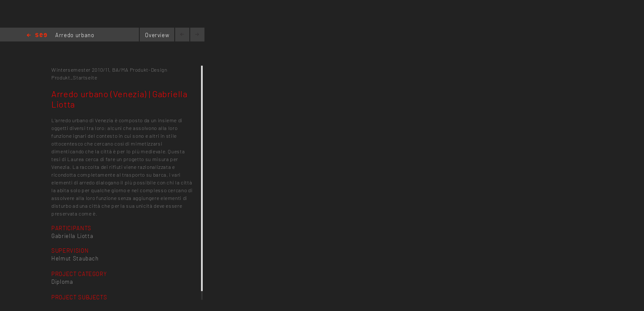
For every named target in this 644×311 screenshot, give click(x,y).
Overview (157, 35)
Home (37, 36)
